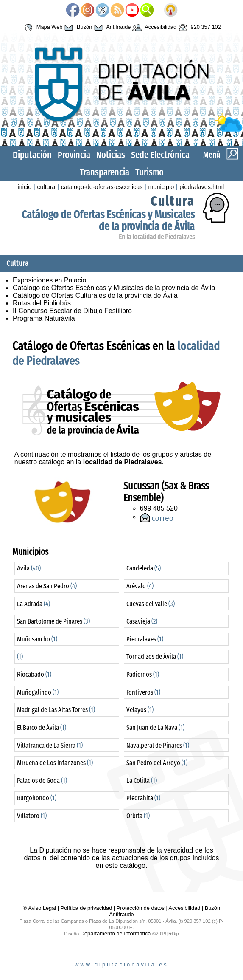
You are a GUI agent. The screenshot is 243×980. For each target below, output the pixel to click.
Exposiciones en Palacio (49, 280)
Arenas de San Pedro (47, 586)
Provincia (74, 155)
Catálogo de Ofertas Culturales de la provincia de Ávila (95, 295)
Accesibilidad (154, 28)
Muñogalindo (38, 692)
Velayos (140, 710)
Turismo (149, 172)
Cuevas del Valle (151, 604)
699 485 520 (159, 508)
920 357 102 (199, 28)
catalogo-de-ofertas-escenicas (102, 187)
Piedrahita (143, 798)
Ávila (29, 568)
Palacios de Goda (42, 781)
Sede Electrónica (160, 155)
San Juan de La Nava (155, 727)
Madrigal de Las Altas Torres (56, 710)
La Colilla (142, 781)
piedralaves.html (202, 187)
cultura (46, 187)
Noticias (111, 155)
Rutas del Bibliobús (42, 303)
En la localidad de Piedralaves (157, 237)
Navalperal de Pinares (158, 745)
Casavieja (142, 621)
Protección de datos (141, 908)
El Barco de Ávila (42, 727)
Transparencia (105, 172)
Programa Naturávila (44, 318)
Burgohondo (37, 798)
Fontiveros (143, 692)
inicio (25, 187)
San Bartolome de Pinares (53, 621)
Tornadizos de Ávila (155, 657)
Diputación (32, 155)
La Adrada (34, 604)
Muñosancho (37, 639)
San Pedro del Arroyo (157, 763)
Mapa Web (42, 28)
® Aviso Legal (40, 908)
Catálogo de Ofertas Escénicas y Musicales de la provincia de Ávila (108, 221)
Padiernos (143, 674)
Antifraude (111, 28)
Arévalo (140, 586)
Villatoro (32, 816)
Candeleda (144, 568)
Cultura (173, 201)
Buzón (77, 28)
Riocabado (34, 674)
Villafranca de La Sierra (50, 745)
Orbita (138, 816)
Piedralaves (145, 639)
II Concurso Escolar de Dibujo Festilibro (72, 311)
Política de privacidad (87, 908)
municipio (161, 187)
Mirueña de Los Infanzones (55, 763)
